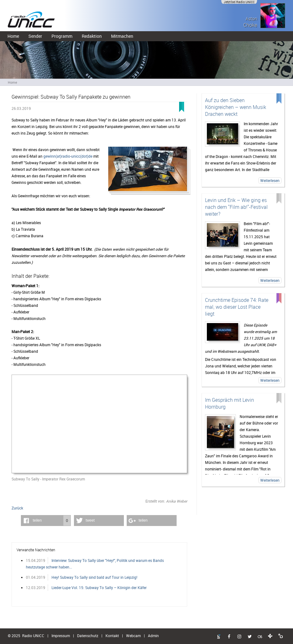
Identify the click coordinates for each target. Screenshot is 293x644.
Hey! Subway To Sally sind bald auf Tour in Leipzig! (94, 577)
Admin (153, 636)
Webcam (133, 636)
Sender (35, 36)
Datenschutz (88, 636)
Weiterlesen (270, 180)
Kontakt (112, 636)
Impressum (61, 636)
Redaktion (92, 36)
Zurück (17, 508)
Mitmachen (122, 36)
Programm (62, 36)
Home (13, 36)
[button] (46, 521)
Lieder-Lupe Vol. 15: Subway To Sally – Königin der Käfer (99, 587)
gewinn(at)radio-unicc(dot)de (68, 156)
